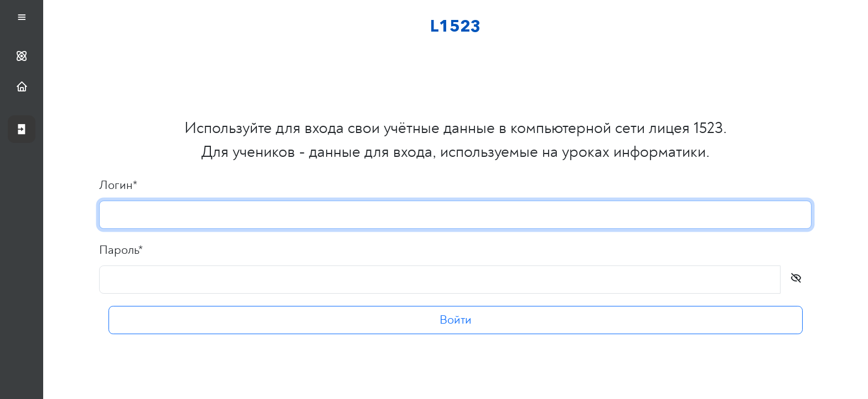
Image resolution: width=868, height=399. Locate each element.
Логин (119, 185)
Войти (456, 320)
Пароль (122, 250)
